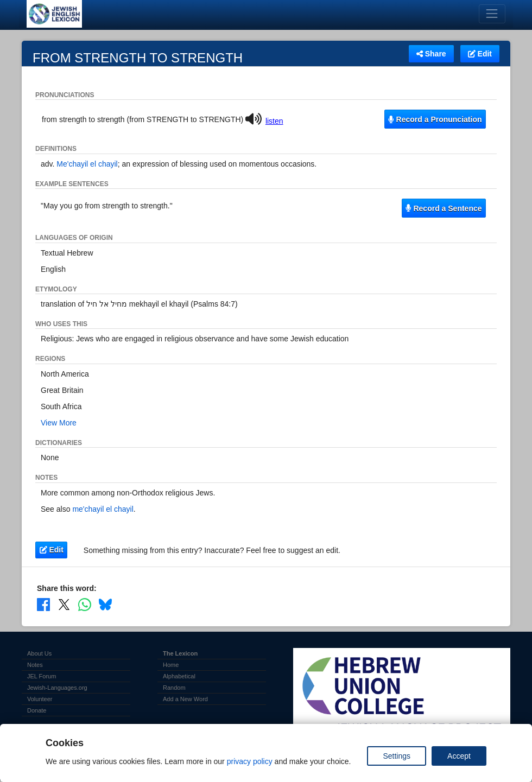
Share (431, 54)
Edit (480, 54)
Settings (397, 756)
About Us (39, 653)
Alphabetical (179, 676)
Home (171, 665)
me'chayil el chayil (103, 509)
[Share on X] (64, 605)
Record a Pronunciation (435, 119)
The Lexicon (180, 653)
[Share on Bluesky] (105, 605)
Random (174, 688)
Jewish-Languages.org (57, 688)
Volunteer (40, 699)
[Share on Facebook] (43, 605)
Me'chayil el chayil (87, 164)
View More (59, 423)
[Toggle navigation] (492, 14)
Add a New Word (185, 699)
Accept (459, 756)
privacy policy (250, 761)
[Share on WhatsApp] (85, 605)
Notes (35, 665)
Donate (37, 710)
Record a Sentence (444, 208)
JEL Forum (42, 676)
